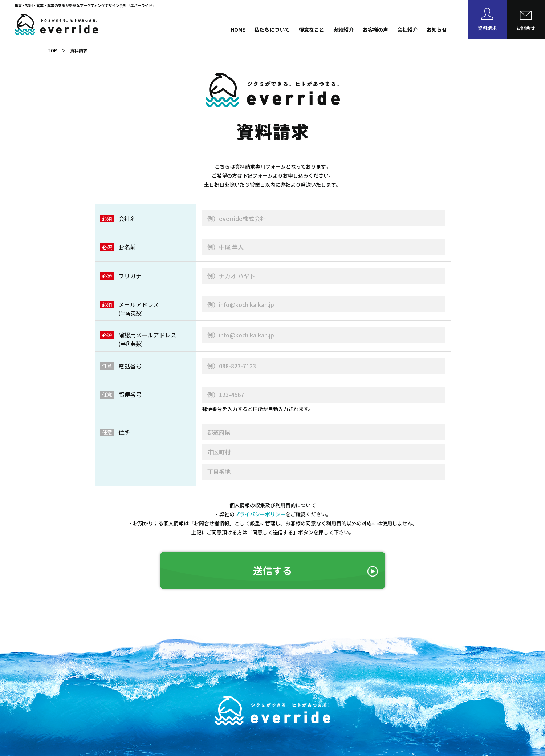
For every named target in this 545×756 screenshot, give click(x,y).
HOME (238, 29)
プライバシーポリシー (260, 514)
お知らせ (437, 29)
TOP (52, 50)
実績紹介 (343, 29)
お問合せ (526, 28)
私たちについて (272, 29)
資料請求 (487, 28)
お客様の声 (375, 29)
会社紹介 (407, 29)
